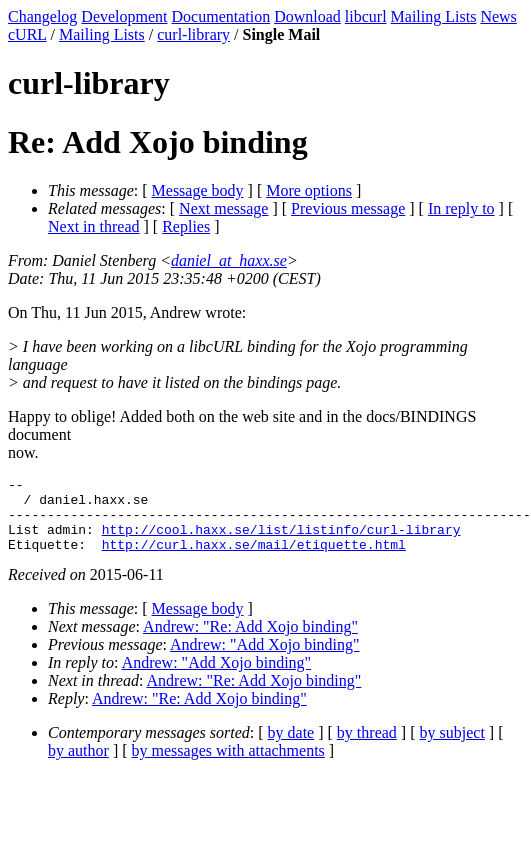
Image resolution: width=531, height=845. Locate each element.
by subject (452, 747)
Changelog (42, 16)
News (498, 16)
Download (307, 16)
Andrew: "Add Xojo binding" (265, 659)
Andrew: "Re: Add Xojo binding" (250, 641)
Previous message (348, 208)
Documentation (221, 16)
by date (291, 747)
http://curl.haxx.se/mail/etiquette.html (254, 559)
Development (124, 16)
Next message (223, 208)
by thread (367, 747)
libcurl (366, 16)
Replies (186, 226)
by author (78, 765)
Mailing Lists (434, 16)
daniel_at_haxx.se (229, 260)
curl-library (193, 34)
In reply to (461, 208)
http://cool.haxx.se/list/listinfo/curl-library (281, 541)
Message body (198, 190)
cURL (27, 34)
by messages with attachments (228, 765)
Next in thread (94, 226)
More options (309, 190)
